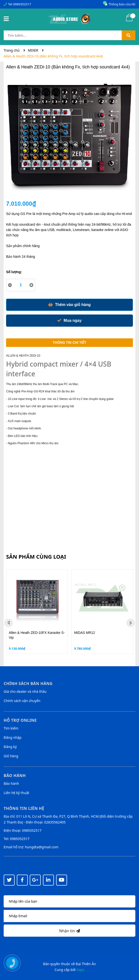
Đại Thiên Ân (86, 964)
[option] (37, 612)
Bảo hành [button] (15, 776)
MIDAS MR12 (85, 633)
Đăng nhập (13, 737)
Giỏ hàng (11, 756)
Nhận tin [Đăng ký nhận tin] (69, 931)
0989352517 (22, 4)
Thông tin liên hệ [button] (24, 808)
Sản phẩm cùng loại (36, 556)
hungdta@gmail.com (42, 847)
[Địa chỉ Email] (69, 916)
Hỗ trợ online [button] (20, 720)
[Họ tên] (69, 901)
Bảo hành (11, 783)
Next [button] (131, 623)
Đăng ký (10, 747)
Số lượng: (14, 272)
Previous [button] (9, 623)
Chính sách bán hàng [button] (28, 684)
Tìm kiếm (11, 728)
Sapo (81, 970)
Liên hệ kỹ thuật (16, 793)
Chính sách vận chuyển (22, 701)
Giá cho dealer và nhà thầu (25, 691)
